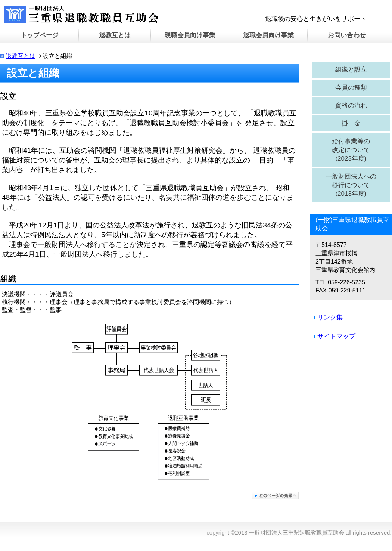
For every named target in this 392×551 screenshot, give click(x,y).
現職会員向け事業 (190, 35)
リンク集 (330, 317)
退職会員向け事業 (268, 35)
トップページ (40, 35)
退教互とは (21, 56)
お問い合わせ (347, 35)
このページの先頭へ (275, 496)
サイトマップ (336, 336)
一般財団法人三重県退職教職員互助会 (88, 15)
